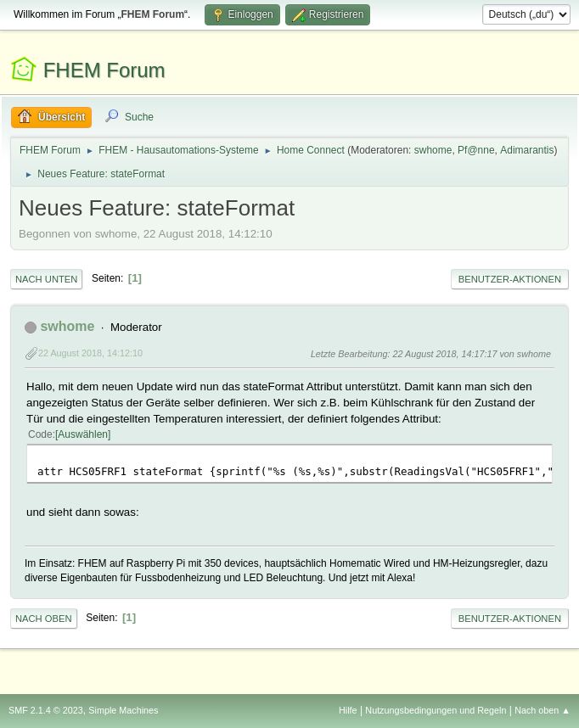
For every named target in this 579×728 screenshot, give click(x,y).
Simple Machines (123, 710)
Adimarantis (527, 150)
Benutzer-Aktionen (510, 279)
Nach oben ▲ (542, 710)
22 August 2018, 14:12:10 (90, 353)
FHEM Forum (104, 70)
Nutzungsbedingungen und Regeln (436, 710)
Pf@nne (476, 150)
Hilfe (348, 710)
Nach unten (46, 279)
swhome (433, 150)
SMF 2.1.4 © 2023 (46, 710)
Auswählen (83, 434)
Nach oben (44, 619)
